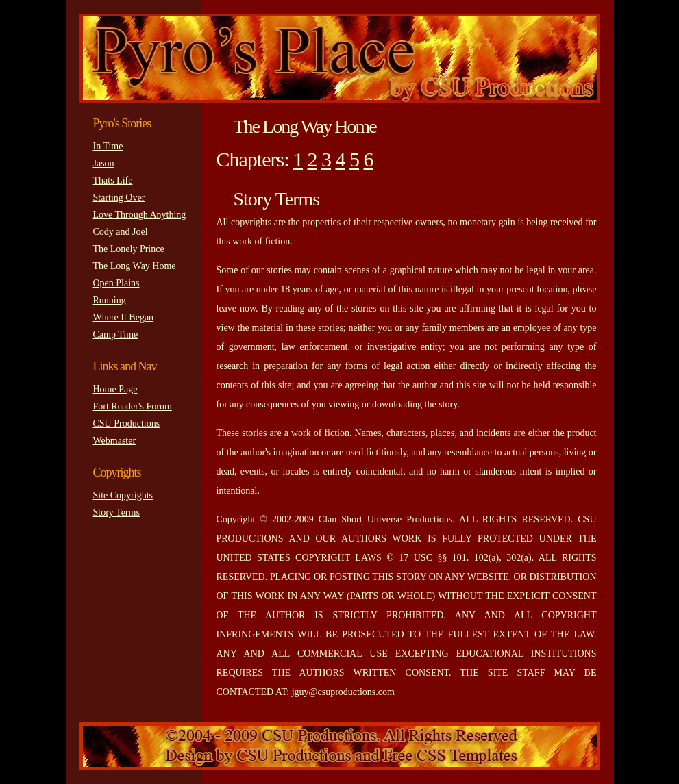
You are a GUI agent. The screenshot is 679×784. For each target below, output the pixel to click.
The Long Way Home (135, 266)
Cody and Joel (121, 232)
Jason (104, 163)
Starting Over (119, 198)
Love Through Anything (140, 215)
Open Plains (116, 283)
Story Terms (116, 513)
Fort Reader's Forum (133, 406)
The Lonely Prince (129, 249)
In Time (108, 146)
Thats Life (113, 180)
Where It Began (124, 317)
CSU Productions (127, 423)
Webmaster (115, 441)
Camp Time (116, 334)
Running (110, 300)
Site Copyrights (123, 495)
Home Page (115, 389)
